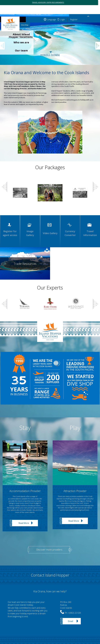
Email (70, 621)
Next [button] (95, 187)
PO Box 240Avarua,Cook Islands (66, 605)
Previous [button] (4, 42)
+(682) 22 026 (75, 613)
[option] (50, 42)
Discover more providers (49, 550)
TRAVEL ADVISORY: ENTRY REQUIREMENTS (48, 3)
